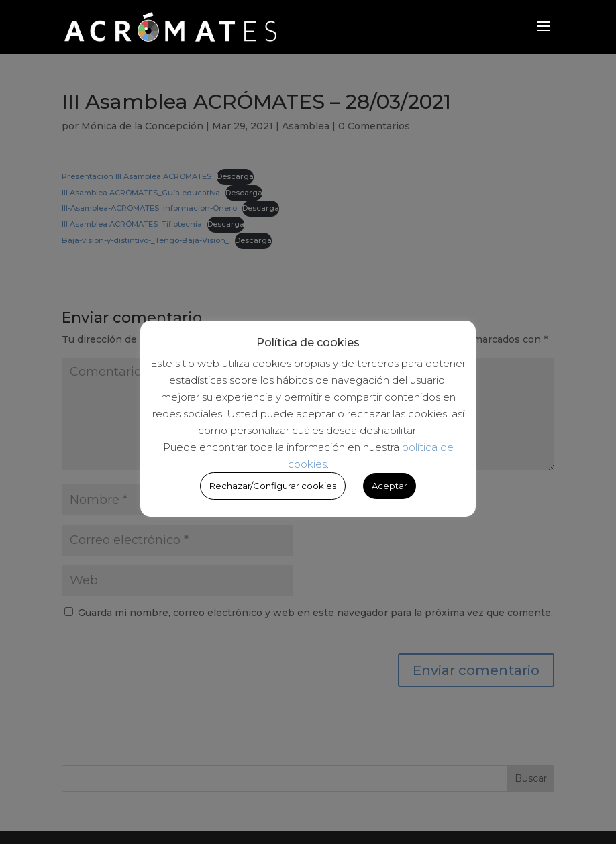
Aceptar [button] (390, 486)
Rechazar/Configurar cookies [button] (273, 486)
